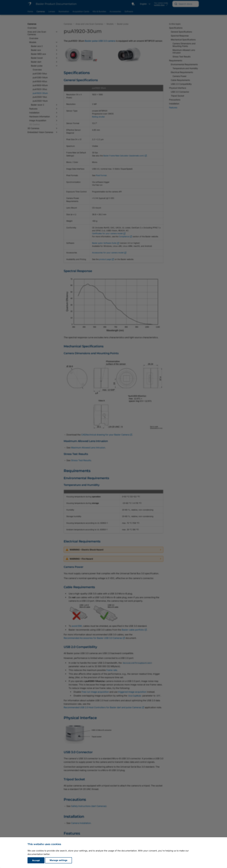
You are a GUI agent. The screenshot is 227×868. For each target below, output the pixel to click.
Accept (36, 860)
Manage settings (58, 860)
